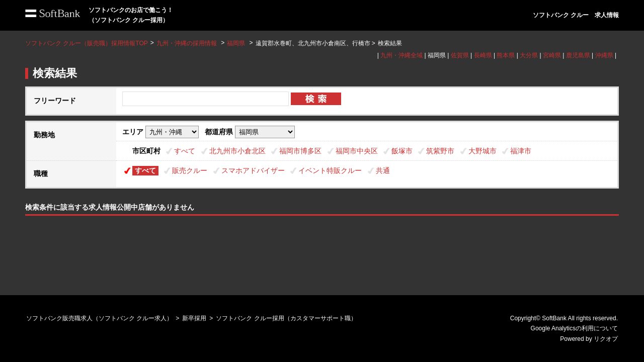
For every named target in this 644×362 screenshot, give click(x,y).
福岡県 (236, 43)
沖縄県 (604, 55)
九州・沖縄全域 (401, 55)
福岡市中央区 (357, 151)
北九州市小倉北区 (237, 151)
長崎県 (483, 55)
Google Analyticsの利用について (574, 328)
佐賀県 (460, 55)
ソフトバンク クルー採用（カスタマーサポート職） (286, 318)
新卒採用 (194, 318)
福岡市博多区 (300, 151)
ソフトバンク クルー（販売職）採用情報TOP (87, 43)
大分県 (529, 55)
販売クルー (190, 170)
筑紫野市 (440, 151)
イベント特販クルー (330, 170)
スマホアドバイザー (253, 170)
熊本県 (506, 55)
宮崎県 (552, 55)
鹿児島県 (578, 55)
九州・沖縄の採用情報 (187, 43)
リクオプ (606, 339)
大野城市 (482, 151)
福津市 (521, 151)
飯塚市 (402, 151)
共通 (383, 170)
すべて (185, 151)
